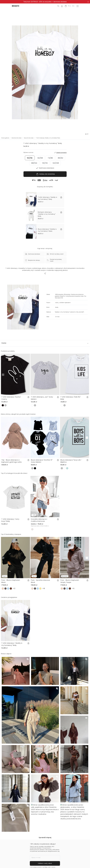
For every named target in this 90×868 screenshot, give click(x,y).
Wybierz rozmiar (23, 864)
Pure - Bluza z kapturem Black (11, 581)
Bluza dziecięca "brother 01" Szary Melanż (42, 461)
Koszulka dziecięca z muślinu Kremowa (39, 520)
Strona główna (5, 138)
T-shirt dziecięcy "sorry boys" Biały (10, 520)
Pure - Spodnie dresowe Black (40, 581)
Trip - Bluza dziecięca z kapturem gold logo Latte (12, 461)
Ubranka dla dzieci (17, 138)
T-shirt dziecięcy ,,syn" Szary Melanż (42, 398)
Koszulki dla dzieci (29, 138)
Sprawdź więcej (45, 838)
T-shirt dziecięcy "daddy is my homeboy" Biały (12, 644)
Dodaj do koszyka (67, 864)
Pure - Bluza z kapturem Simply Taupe (70, 581)
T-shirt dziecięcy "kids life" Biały (71, 398)
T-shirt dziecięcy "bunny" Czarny (11, 398)
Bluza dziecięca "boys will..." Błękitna (71, 461)
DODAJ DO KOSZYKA (45, 174)
